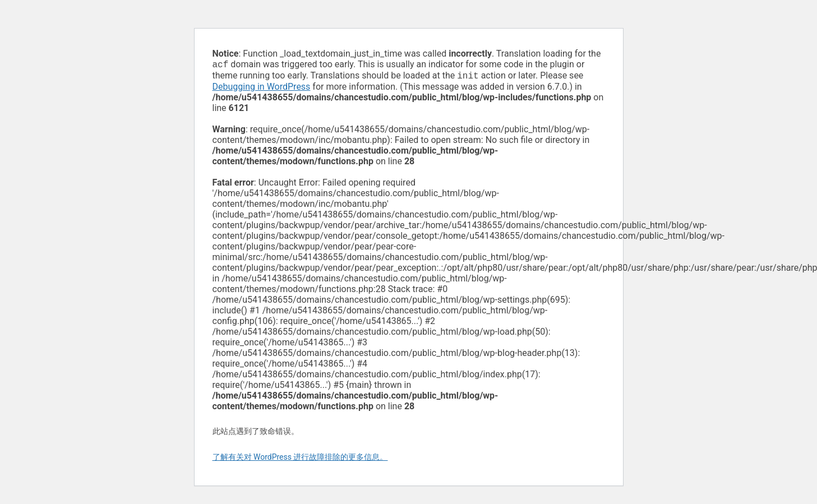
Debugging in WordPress (262, 89)
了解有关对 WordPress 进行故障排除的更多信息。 (300, 459)
